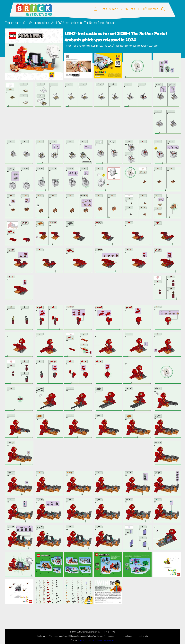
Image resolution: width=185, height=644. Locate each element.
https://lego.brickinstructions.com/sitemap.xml (96, 640)
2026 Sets (128, 9)
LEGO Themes (148, 9)
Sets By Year (109, 9)
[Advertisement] (94, 123)
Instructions (42, 23)
